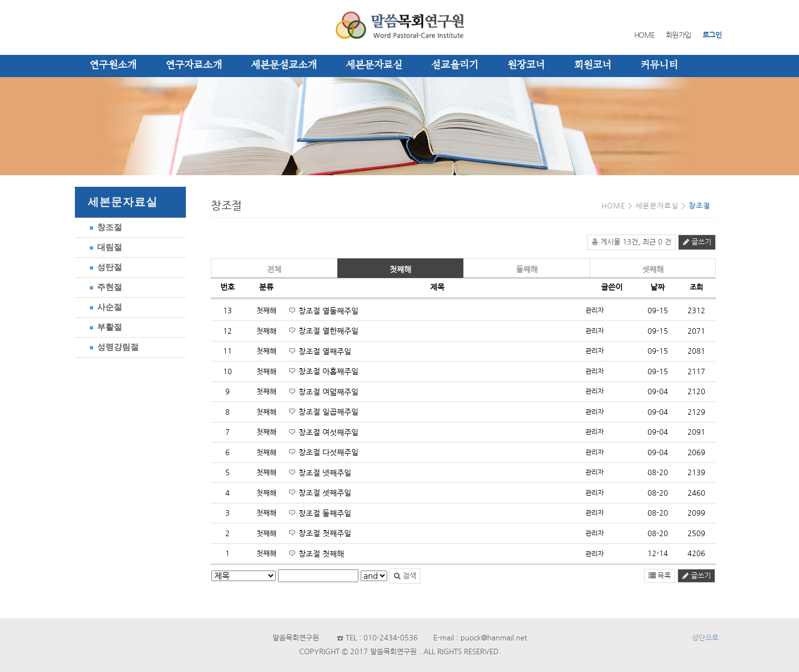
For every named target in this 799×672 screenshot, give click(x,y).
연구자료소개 (194, 65)
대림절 (104, 247)
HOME (644, 35)
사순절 (104, 307)
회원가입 (679, 35)
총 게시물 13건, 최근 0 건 (631, 242)
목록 (660, 576)
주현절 (104, 287)
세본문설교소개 (284, 65)
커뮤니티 (659, 65)
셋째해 (653, 269)
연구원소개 (113, 65)
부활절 (104, 327)
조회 (696, 287)
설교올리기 (455, 65)
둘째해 (527, 269)
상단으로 (705, 638)
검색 (405, 576)
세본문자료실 (374, 65)
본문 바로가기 (0, 0)
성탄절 (104, 267)
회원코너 (593, 65)
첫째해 (400, 269)
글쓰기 (697, 242)
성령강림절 (112, 347)
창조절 (104, 227)
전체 (274, 269)
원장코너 (526, 65)
